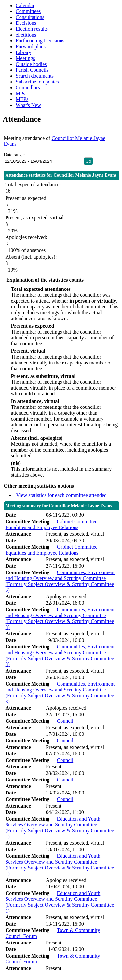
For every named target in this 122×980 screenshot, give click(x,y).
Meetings (25, 58)
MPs (20, 93)
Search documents (35, 76)
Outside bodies (31, 64)
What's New (28, 105)
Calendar (25, 5)
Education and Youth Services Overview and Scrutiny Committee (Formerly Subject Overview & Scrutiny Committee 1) (60, 828)
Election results (32, 29)
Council (65, 721)
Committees (28, 11)
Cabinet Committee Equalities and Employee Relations (52, 524)
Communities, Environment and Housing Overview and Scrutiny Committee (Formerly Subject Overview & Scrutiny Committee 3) (60, 581)
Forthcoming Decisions (40, 41)
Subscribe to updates (37, 82)
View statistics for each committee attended (62, 495)
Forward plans (31, 46)
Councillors (28, 88)
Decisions (26, 23)
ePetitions (26, 35)
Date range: (14, 155)
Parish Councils (32, 70)
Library (23, 52)
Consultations (30, 17)
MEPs (22, 99)
